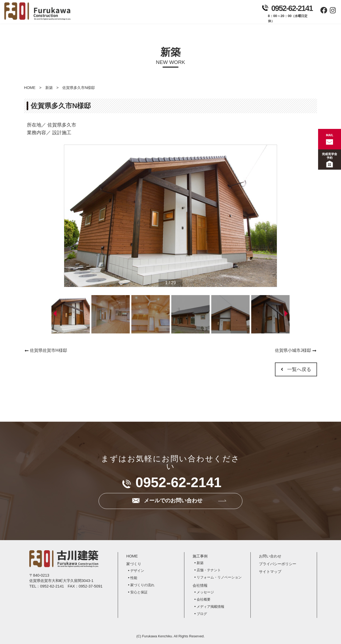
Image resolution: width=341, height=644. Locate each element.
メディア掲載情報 (210, 607)
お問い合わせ (238, 13)
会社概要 (204, 599)
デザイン (137, 571)
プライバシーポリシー (278, 564)
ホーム (116, 13)
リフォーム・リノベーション (219, 577)
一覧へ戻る (296, 369)
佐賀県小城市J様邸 (293, 350)
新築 (49, 88)
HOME (30, 88)
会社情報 (208, 13)
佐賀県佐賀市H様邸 (48, 350)
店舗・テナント (209, 570)
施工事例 (177, 13)
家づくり (146, 13)
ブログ (202, 614)
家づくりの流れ (142, 585)
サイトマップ (270, 572)
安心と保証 (139, 592)
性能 (134, 578)
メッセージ (205, 592)
